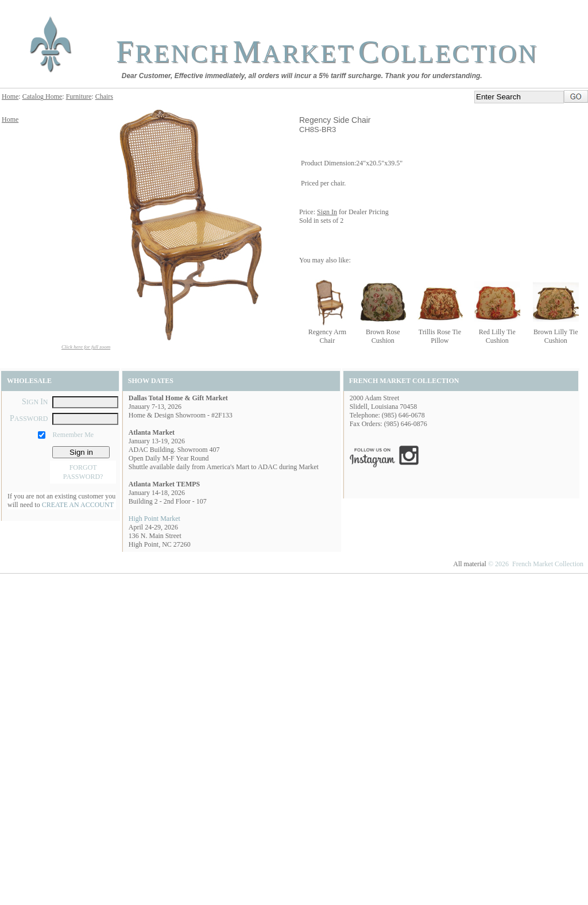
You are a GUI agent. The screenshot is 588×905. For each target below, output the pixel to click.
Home (10, 96)
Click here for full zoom (86, 347)
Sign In (327, 212)
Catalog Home (42, 96)
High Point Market (154, 519)
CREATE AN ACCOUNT (78, 505)
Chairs (104, 96)
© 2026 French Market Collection (536, 564)
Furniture (79, 96)
